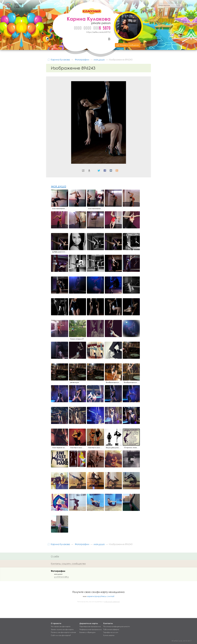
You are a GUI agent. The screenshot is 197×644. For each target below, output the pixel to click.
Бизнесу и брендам (88, 632)
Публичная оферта (111, 630)
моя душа (59, 186)
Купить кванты (109, 635)
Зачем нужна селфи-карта (62, 630)
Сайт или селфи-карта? (61, 635)
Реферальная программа (90, 630)
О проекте (56, 623)
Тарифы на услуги (111, 632)
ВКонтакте (109, 39)
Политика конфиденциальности (116, 627)
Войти (190, 5)
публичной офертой (112, 602)
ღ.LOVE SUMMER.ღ (61, 577)
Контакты (108, 623)
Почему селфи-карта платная (63, 632)
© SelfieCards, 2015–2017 (182, 641)
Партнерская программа (90, 627)
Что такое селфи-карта (61, 627)
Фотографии (58, 571)
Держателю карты (89, 623)
